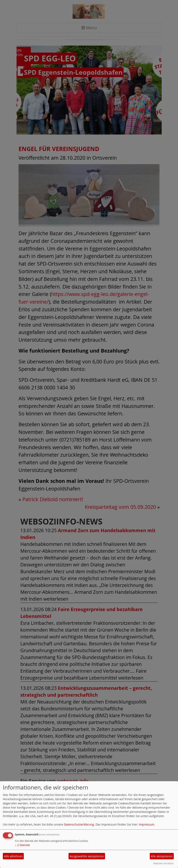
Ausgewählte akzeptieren (87, 856)
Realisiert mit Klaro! (163, 863)
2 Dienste (22, 845)
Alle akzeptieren (162, 856)
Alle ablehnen (13, 856)
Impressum (147, 824)
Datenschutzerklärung (79, 824)
